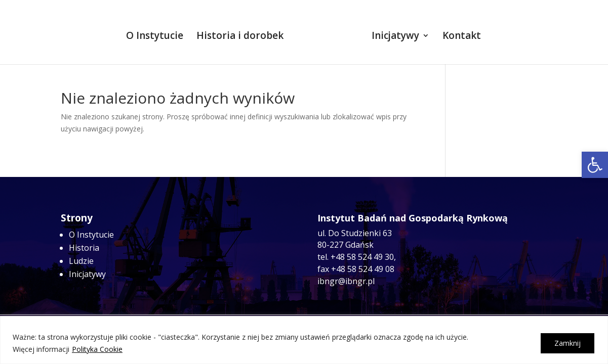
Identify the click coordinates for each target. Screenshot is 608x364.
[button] (595, 165)
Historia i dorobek (243, 34)
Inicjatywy (392, 34)
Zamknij (568, 343)
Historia (84, 248)
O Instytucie (158, 34)
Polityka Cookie (97, 349)
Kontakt (459, 34)
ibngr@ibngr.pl (346, 281)
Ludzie (81, 261)
